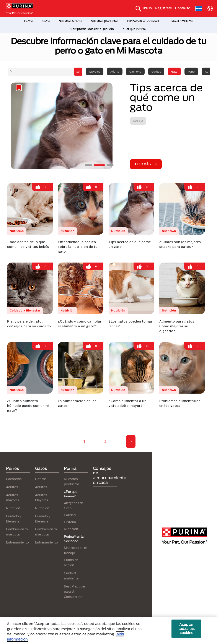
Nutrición (13, 508)
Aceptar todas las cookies (186, 629)
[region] (108, 630)
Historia (70, 522)
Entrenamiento (17, 542)
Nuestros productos (105, 21)
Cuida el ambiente (180, 21)
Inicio (148, 8)
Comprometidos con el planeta (92, 29)
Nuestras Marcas (70, 21)
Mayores (95, 71)
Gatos (46, 21)
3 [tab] (110, 165)
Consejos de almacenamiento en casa (110, 475)
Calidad (70, 515)
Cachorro (135, 71)
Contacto (183, 8)
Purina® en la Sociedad (143, 21)
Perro (191, 71)
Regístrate (164, 8)
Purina (70, 468)
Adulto (115, 71)
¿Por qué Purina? (135, 29)
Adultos (12, 487)
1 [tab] (88, 165)
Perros (29, 21)
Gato (174, 71)
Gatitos (156, 71)
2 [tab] (99, 165)
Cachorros (14, 479)
